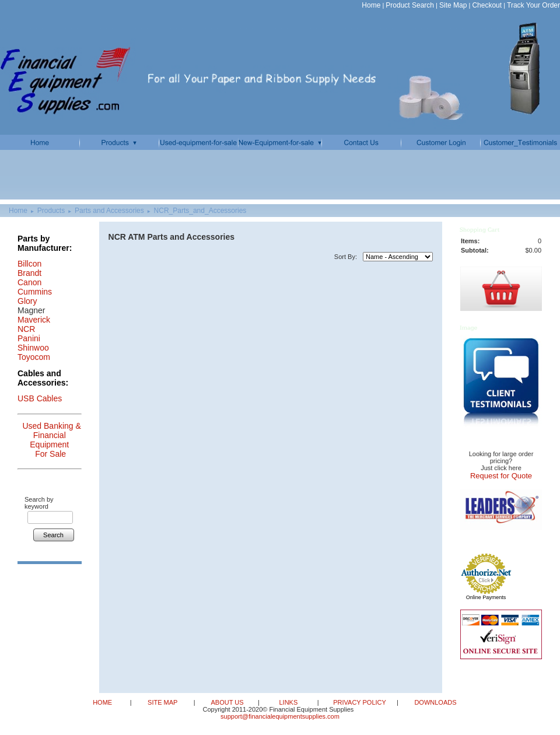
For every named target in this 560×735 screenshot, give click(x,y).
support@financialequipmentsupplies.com (280, 716)
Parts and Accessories (109, 211)
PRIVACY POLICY (359, 702)
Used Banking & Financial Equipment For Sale (51, 440)
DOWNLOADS (434, 702)
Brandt (29, 273)
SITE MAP (162, 702)
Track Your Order (533, 5)
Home (371, 5)
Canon (29, 282)
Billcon (29, 264)
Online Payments (486, 597)
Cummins (35, 292)
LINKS (288, 702)
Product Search (410, 5)
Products (51, 211)
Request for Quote (501, 476)
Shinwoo (33, 348)
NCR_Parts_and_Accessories (200, 211)
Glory (27, 301)
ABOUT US (228, 702)
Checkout (487, 5)
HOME (103, 702)
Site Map (453, 5)
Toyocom (34, 357)
